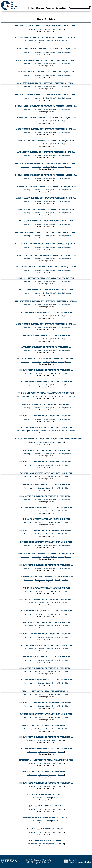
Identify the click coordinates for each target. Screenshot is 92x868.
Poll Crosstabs (43, 29)
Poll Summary (32, 29)
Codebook (53, 29)
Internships (61, 8)
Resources (50, 8)
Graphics (68, 52)
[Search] (80, 7)
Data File (61, 29)
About (81, 2)
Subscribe (88, 2)
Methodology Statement (47, 31)
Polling (31, 8)
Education (40, 8)
